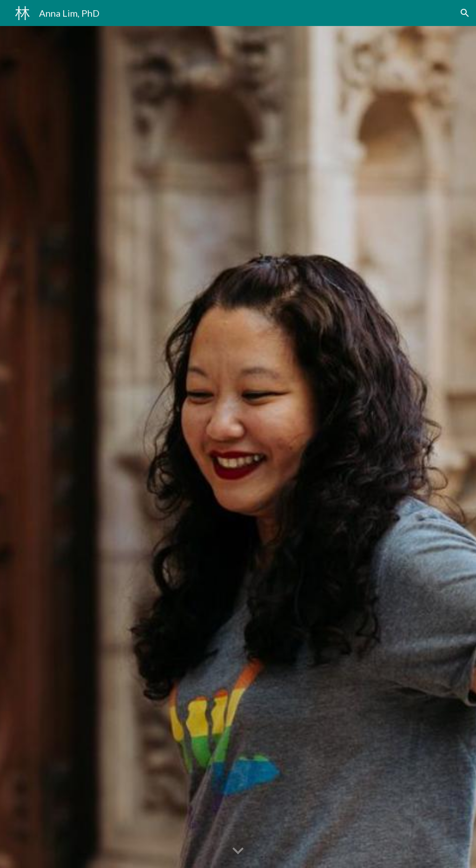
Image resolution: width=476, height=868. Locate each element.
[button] (465, 13)
